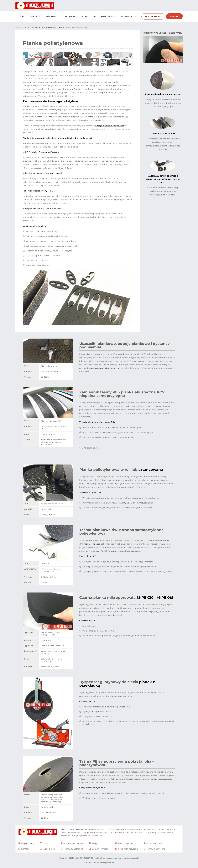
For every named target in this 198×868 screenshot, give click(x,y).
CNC (94, 16)
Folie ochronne (154, 843)
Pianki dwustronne (73, 843)
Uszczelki (109, 16)
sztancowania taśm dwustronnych (107, 368)
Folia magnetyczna (128, 849)
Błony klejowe (125, 843)
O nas (21, 16)
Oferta (35, 16)
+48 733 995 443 (153, 16)
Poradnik (129, 16)
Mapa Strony (28, 843)
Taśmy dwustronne (73, 849)
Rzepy (95, 843)
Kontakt (174, 16)
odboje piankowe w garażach (110, 126)
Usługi (84, 16)
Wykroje (53, 16)
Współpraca (49, 849)
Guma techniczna (101, 849)
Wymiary (70, 16)
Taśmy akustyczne (156, 849)
